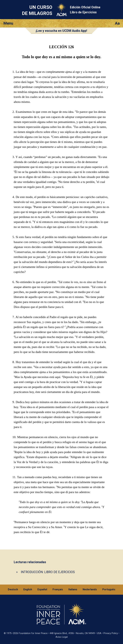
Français (58, 589)
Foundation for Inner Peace (33, 633)
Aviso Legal (62, 637)
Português (109, 589)
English (28, 589)
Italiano (73, 589)
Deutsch (13, 589)
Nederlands (90, 589)
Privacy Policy (111, 633)
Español (42, 589)
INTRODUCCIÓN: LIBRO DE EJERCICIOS (48, 572)
